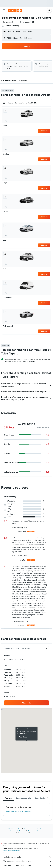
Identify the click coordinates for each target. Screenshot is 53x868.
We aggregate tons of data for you (28, 861)
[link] (26, 703)
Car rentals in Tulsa (34, 831)
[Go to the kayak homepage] (15, 10)
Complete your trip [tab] (23, 798)
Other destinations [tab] (42, 798)
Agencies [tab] (9, 798)
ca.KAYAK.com (11, 829)
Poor (9, 517)
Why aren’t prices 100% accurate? (28, 865)
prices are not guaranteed (12, 850)
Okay (9, 509)
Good (9, 506)
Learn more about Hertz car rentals (19, 812)
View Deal (44, 131)
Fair (8, 511)
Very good (11, 504)
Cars (20, 829)
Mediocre (11, 514)
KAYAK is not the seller (28, 857)
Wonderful (11, 501)
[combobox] (9, 22)
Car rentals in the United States (34, 829)
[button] (4, 10)
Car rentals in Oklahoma (18, 831)
